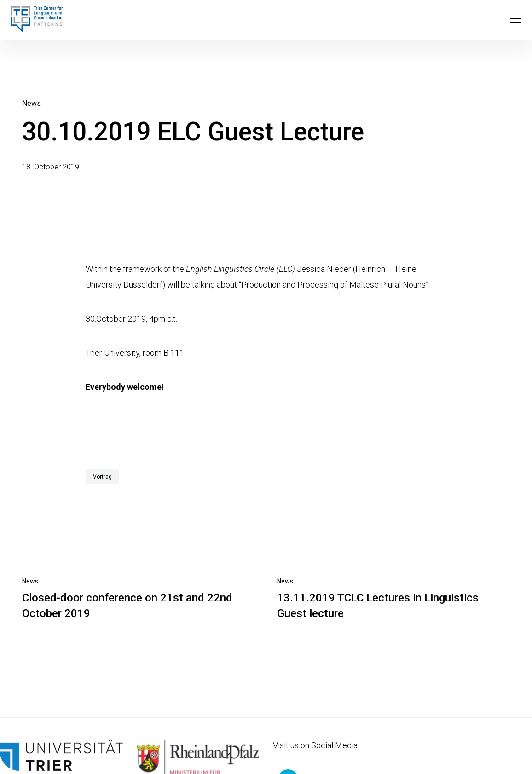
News (32, 103)
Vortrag (102, 477)
